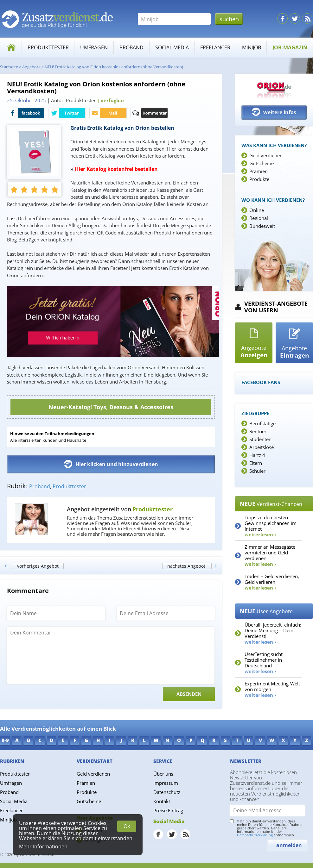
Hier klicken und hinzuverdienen (111, 464)
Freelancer (215, 47)
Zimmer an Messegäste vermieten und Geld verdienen (270, 555)
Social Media (172, 47)
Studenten (260, 439)
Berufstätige (262, 423)
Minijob (252, 47)
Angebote (31, 67)
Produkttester (48, 47)
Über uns (163, 774)
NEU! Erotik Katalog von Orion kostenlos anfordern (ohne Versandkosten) (114, 67)
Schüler (257, 471)
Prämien (259, 171)
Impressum (166, 783)
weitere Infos (274, 112)
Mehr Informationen (43, 846)
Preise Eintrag (168, 810)
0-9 (5, 740)
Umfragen (94, 47)
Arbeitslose (262, 447)
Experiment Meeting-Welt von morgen (272, 689)
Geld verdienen (266, 155)
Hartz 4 (257, 455)
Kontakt (162, 801)
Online (257, 210)
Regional (259, 218)
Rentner (258, 431)
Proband (131, 47)
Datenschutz (167, 792)
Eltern (256, 463)
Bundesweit (262, 226)
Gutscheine (262, 163)
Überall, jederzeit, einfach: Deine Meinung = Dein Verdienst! (273, 633)
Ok (127, 826)
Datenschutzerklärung (255, 835)
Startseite (9, 67)
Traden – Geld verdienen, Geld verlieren (272, 582)
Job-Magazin (290, 47)
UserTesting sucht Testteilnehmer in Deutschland (264, 663)
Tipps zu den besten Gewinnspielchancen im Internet (271, 526)
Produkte (259, 179)
